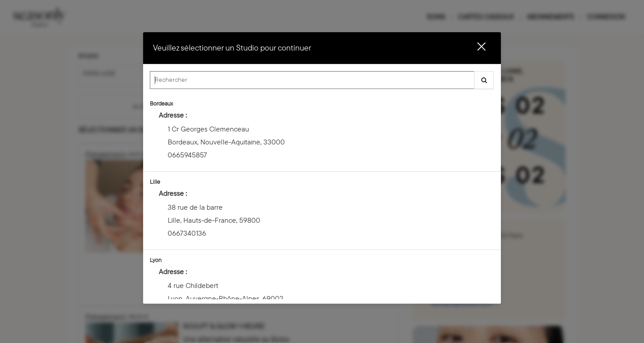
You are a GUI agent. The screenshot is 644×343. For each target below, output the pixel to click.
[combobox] (322, 82)
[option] (322, 133)
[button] (476, 48)
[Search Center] (312, 80)
